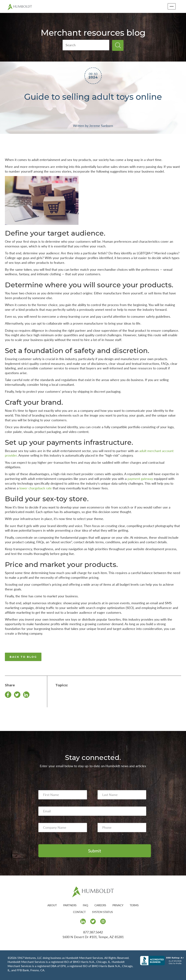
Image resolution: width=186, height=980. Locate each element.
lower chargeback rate (36, 488)
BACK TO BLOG (23, 657)
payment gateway (140, 479)
